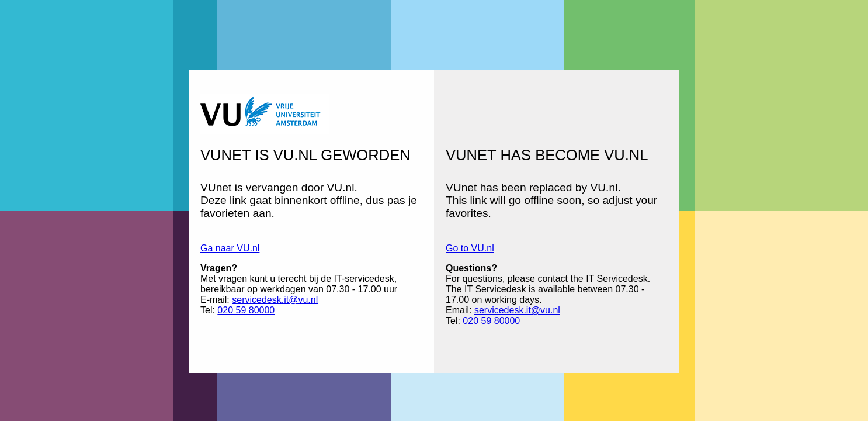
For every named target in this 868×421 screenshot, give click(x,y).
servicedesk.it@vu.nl (275, 300)
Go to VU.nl (470, 248)
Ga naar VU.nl (230, 248)
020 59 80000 (246, 310)
